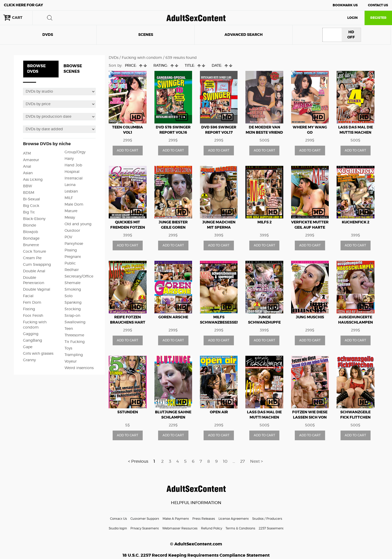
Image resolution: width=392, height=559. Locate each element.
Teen (69, 329)
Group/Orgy (75, 152)
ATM (27, 154)
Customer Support (145, 519)
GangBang (33, 341)
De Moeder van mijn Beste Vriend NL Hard (264, 133)
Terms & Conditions (240, 528)
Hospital (72, 172)
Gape (28, 347)
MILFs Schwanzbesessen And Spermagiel (220, 323)
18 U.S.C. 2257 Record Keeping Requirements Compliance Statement (196, 555)
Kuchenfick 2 (356, 222)
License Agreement (234, 519)
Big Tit (29, 212)
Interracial (74, 178)
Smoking (73, 290)
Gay (24, 5)
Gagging (31, 334)
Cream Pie (32, 258)
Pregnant (73, 257)
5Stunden (128, 412)
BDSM (29, 193)
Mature (71, 211)
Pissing (71, 250)
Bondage (31, 239)
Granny (29, 360)
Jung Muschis (310, 317)
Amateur (31, 160)
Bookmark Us (345, 5)
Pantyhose (74, 244)
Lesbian (71, 191)
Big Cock (31, 206)
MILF (69, 198)
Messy (70, 218)
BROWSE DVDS (36, 69)
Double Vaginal (37, 290)
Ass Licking (33, 180)
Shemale (73, 283)
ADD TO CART (128, 150)
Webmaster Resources (180, 528)
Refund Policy (212, 528)
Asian (28, 173)
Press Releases (204, 519)
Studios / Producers (267, 519)
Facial (28, 296)
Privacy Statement (145, 528)
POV (68, 237)
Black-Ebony (34, 219)
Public (70, 263)
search (50, 18)
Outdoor (72, 231)
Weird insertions (79, 368)
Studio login (118, 528)
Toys (68, 348)
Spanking (73, 303)
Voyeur (71, 362)
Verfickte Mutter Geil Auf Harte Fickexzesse (310, 228)
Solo (69, 296)
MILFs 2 (264, 222)
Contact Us (378, 5)
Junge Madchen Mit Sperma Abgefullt (219, 228)
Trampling (74, 355)
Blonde (30, 225)
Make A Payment (176, 519)
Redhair (72, 270)
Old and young (78, 224)
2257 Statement (271, 528)
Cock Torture (34, 252)
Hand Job (73, 165)
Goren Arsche (173, 317)
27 (243, 461)
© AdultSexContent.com (196, 544)
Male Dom (74, 205)
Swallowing (75, 322)
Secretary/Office (79, 276)
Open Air (219, 412)
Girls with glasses (38, 354)
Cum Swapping (37, 265)
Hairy (69, 159)
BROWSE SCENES (73, 69)
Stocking (73, 309)
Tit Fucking (75, 342)
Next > (256, 461)
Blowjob (30, 232)
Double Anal (34, 271)
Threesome (74, 335)
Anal (27, 167)
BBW (28, 186)
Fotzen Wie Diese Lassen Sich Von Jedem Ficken (310, 417)
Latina (70, 185)
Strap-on (72, 316)
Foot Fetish (33, 316)
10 (225, 461)
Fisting (29, 309)
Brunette (31, 245)
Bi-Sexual (31, 199)
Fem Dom (32, 303)
